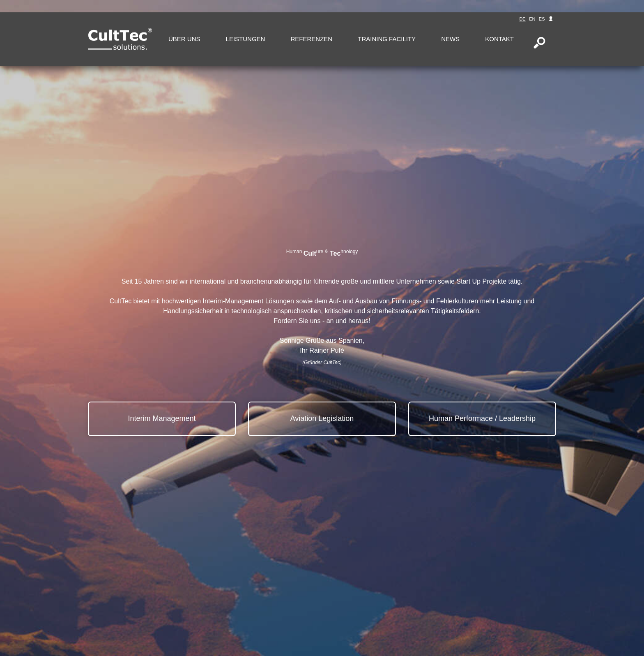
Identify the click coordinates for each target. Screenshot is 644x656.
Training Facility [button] (387, 39)
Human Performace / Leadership (482, 418)
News (450, 39)
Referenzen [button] (311, 39)
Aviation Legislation (322, 418)
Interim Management (162, 418)
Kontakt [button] (499, 39)
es (542, 19)
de (522, 19)
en (532, 19)
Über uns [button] (184, 39)
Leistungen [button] (246, 39)
